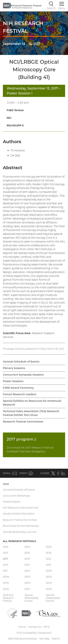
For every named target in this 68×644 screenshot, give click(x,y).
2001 (27, 589)
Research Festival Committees (23, 422)
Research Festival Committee (20, 520)
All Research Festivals (19, 541)
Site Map (44, 639)
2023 (49, 547)
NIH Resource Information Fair (21, 508)
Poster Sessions (13, 381)
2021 (5, 553)
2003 (49, 583)
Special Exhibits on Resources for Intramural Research (32, 403)
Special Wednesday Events (31, 598)
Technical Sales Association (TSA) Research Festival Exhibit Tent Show (31, 413)
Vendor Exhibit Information (19, 514)
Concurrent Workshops (16, 496)
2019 (27, 553)
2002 (6, 589)
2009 (49, 571)
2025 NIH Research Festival (8, 598)
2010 (27, 571)
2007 (27, 577)
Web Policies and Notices (22, 639)
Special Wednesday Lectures (20, 532)
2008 (6, 577)
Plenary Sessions (14, 368)
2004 (28, 583)
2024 (27, 547)
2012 (48, 565)
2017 (21, 439)
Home (22, 627)
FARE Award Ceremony (18, 388)
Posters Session (12, 502)
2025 (6, 484)
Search (56, 639)
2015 (48, 559)
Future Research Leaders (20, 394)
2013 (27, 565)
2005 (6, 583)
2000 (49, 589)
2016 (27, 559)
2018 (49, 553)
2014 (6, 565)
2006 (49, 577)
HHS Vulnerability (34, 633)
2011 (5, 571)
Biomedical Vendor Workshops (21, 526)
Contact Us (35, 627)
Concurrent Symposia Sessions (23, 375)
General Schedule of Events (21, 362)
